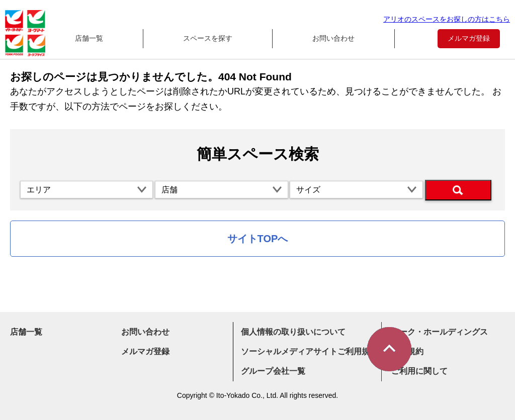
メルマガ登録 (469, 38)
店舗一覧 (89, 38)
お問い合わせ (333, 38)
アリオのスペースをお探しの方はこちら (447, 19)
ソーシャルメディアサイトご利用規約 (309, 351)
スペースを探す (208, 38)
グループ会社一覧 (273, 371)
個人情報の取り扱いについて (293, 332)
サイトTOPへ (258, 239)
